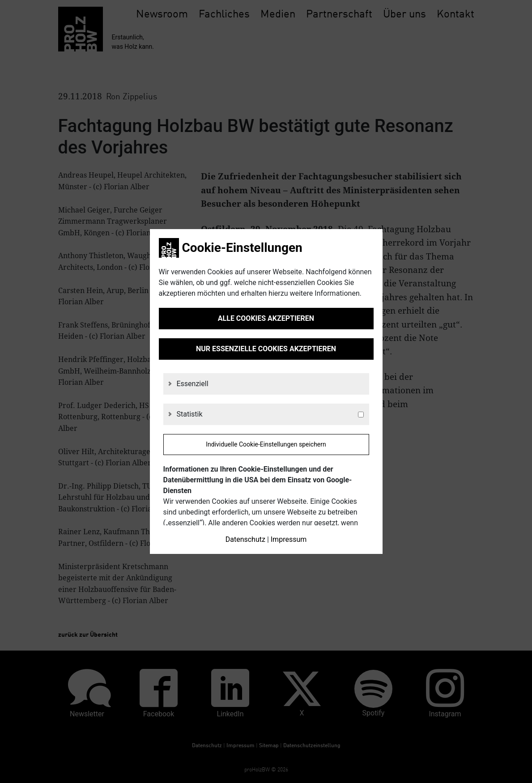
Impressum (289, 539)
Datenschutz (245, 539)
